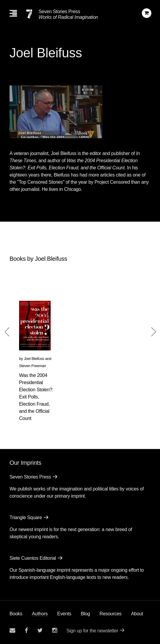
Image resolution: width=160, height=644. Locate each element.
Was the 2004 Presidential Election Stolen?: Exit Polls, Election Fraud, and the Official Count (36, 397)
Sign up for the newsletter (92, 631)
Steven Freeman (32, 366)
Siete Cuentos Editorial (33, 558)
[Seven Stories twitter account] (40, 630)
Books (16, 614)
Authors (40, 614)
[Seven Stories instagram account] (55, 630)
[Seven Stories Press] (29, 14)
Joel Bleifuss (34, 359)
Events (64, 614)
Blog (85, 614)
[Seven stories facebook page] (26, 630)
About (137, 614)
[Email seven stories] (12, 630)
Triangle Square (26, 517)
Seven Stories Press (59, 11)
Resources (111, 614)
